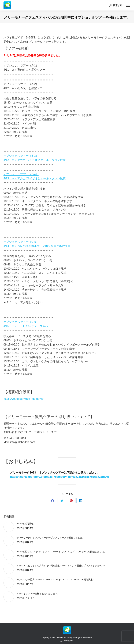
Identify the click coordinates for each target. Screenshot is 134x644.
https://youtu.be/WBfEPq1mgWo (23, 399)
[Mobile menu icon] (128, 5)
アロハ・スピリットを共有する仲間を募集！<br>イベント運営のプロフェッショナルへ (61, 565)
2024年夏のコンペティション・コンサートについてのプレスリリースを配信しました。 (61, 552)
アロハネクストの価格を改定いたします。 (38, 593)
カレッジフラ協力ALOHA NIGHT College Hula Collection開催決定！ (56, 579)
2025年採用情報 (25, 524)
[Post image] (9, 527)
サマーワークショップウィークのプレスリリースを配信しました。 (51, 538)
